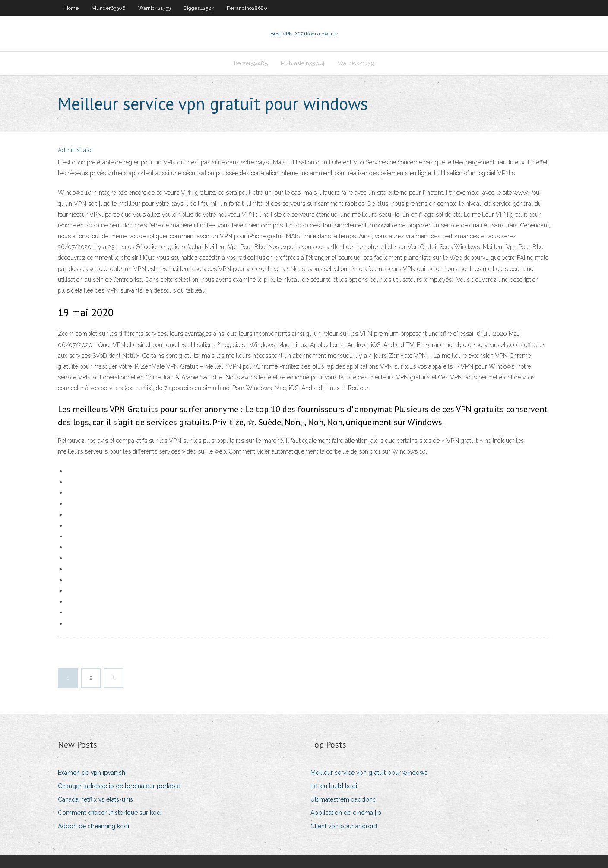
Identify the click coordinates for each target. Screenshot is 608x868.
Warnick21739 (154, 8)
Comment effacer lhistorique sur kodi (110, 813)
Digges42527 (199, 8)
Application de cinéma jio (346, 813)
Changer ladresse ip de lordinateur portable (119, 786)
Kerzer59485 (251, 63)
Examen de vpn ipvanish (92, 773)
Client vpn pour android (344, 826)
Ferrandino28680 (247, 8)
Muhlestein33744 (303, 63)
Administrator (76, 150)
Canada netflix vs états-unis (95, 799)
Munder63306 (108, 8)
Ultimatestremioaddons (343, 799)
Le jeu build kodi (334, 786)
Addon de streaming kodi (93, 826)
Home (71, 8)
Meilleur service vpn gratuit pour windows (369, 773)
